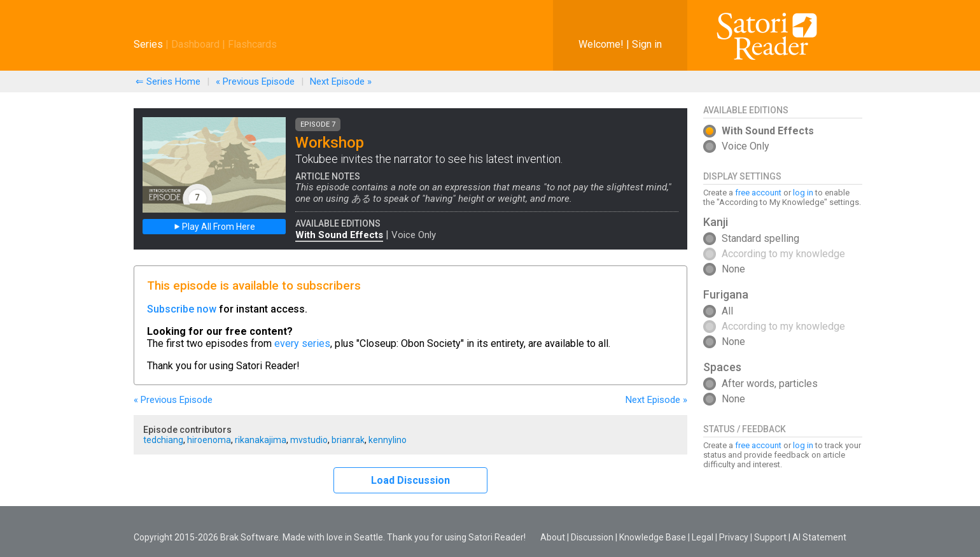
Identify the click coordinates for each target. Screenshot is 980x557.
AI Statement (819, 537)
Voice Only (414, 235)
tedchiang (163, 440)
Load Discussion (410, 480)
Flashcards (252, 44)
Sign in (647, 44)
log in (803, 193)
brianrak (348, 440)
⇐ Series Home (168, 81)
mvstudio (309, 440)
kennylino (388, 440)
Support (770, 537)
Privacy (734, 537)
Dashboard (195, 44)
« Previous (255, 81)
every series (302, 343)
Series (148, 44)
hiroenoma (209, 440)
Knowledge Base (653, 537)
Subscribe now (182, 309)
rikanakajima (261, 440)
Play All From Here (214, 227)
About (553, 537)
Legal (703, 537)
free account (758, 193)
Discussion (592, 537)
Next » (341, 81)
